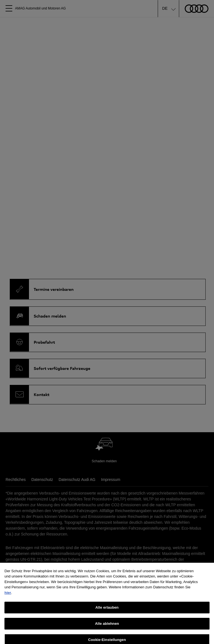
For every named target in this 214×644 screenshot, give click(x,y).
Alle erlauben (107, 614)
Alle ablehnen (107, 629)
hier (8, 598)
